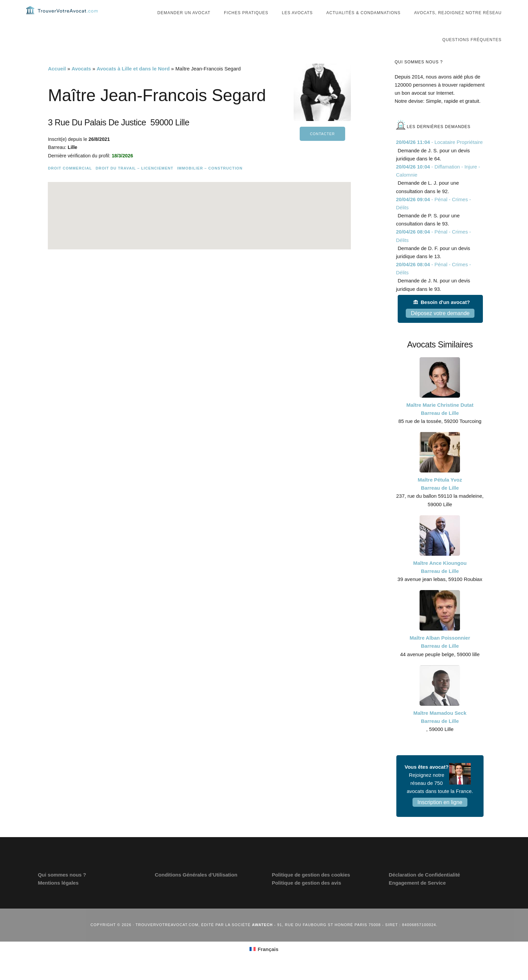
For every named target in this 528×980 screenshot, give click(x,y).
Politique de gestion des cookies (311, 888)
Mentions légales (58, 896)
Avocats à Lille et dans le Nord (133, 82)
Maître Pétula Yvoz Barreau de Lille (440, 497)
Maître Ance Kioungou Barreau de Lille (440, 580)
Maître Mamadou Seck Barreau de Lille (440, 730)
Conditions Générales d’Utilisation (196, 888)
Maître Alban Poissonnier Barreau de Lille (440, 655)
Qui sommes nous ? (62, 888)
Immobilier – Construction (210, 182)
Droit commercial (70, 182)
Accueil (57, 82)
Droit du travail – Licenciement (135, 182)
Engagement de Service (417, 896)
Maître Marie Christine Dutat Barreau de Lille (440, 422)
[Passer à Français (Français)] (264, 962)
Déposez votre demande (440, 327)
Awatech (262, 938)
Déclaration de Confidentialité (425, 888)
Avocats (81, 82)
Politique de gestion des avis (306, 896)
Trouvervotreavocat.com (67, 17)
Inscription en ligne (440, 816)
